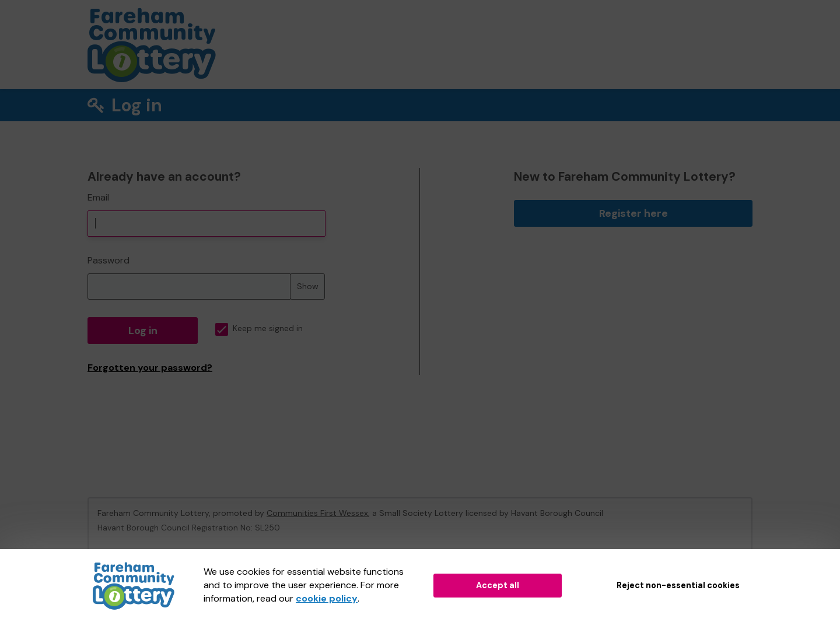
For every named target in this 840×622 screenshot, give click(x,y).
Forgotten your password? (150, 368)
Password (108, 260)
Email (98, 197)
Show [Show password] (308, 286)
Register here (633, 213)
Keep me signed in (259, 328)
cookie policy (327, 598)
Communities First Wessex (317, 513)
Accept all (498, 585)
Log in (143, 331)
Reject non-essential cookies (678, 585)
